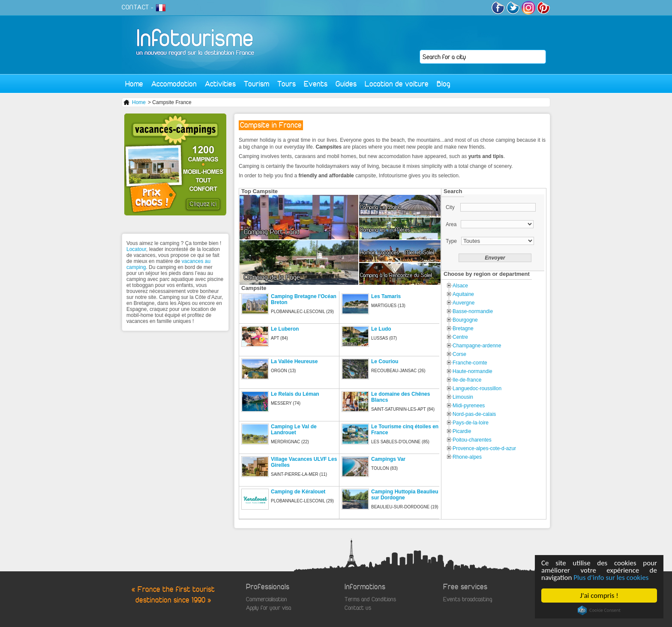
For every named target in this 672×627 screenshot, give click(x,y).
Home (134, 84)
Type (451, 241)
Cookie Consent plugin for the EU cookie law (599, 610)
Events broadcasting (468, 599)
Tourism (256, 84)
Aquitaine (463, 294)
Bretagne (463, 328)
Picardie (462, 431)
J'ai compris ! (599, 596)
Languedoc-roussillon (477, 388)
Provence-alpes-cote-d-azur (484, 448)
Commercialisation (267, 599)
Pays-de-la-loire (471, 423)
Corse (459, 354)
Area (451, 224)
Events (316, 84)
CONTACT (135, 7)
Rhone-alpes (467, 457)
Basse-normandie (473, 311)
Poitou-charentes (472, 440)
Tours (286, 84)
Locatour (136, 249)
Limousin (463, 397)
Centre (460, 337)
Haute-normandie (472, 371)
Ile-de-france (467, 380)
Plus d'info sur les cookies (611, 578)
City (451, 207)
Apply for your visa (268, 608)
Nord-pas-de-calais (474, 414)
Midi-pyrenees (469, 406)
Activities (220, 84)
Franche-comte (470, 363)
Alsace (460, 286)
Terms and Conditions (370, 599)
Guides (346, 84)
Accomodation (174, 84)
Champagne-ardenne (477, 346)
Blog (444, 84)
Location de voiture (397, 84)
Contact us (358, 608)
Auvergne (463, 303)
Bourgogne (465, 320)
